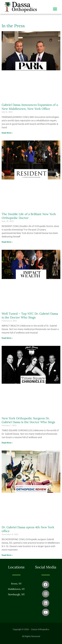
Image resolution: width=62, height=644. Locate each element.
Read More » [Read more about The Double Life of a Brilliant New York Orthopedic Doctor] (7, 242)
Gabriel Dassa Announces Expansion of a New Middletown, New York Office (30, 107)
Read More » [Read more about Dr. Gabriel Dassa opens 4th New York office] (7, 555)
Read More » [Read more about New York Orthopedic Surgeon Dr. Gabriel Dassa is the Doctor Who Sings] (7, 443)
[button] (55, 9)
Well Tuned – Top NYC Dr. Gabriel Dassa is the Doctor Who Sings (30, 315)
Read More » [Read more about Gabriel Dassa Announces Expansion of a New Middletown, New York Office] (7, 133)
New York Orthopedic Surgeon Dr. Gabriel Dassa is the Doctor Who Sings (28, 420)
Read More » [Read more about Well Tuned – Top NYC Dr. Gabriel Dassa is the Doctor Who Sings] (7, 338)
